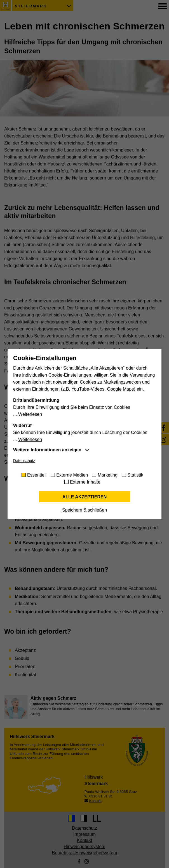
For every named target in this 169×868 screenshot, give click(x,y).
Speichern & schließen (84, 510)
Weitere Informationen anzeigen (47, 450)
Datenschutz (24, 461)
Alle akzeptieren (85, 497)
